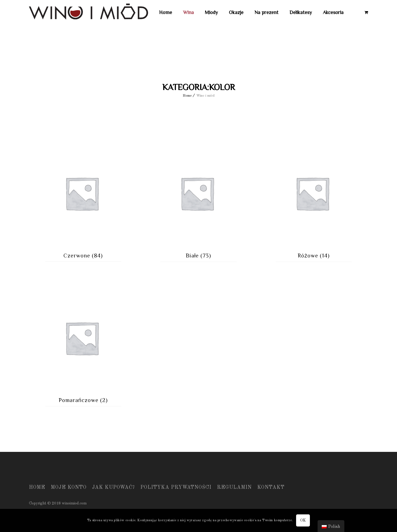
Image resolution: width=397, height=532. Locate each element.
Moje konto (69, 487)
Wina (188, 12)
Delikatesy (301, 12)
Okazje (236, 12)
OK (303, 520)
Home (166, 12)
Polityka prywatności (176, 487)
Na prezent (266, 12)
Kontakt (271, 487)
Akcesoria (333, 12)
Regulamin (234, 487)
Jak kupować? (113, 487)
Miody (211, 12)
